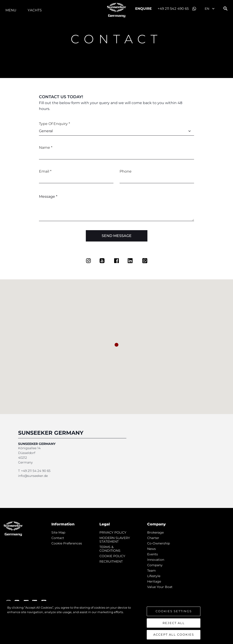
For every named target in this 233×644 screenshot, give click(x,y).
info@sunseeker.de (33, 476)
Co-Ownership (159, 543)
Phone (126, 171)
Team (151, 571)
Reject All (174, 623)
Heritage (154, 581)
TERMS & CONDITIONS (110, 549)
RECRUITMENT (111, 561)
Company (155, 565)
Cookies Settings (174, 611)
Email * (45, 171)
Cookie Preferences (67, 543)
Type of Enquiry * (54, 124)
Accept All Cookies (174, 635)
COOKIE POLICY (112, 556)
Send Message (117, 236)
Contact (58, 538)
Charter (153, 538)
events (153, 554)
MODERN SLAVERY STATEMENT (115, 540)
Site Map (58, 532)
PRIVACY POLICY (113, 532)
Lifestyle (154, 576)
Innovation (156, 560)
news (151, 549)
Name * (46, 148)
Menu (11, 10)
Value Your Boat (160, 587)
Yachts (35, 10)
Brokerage (155, 532)
